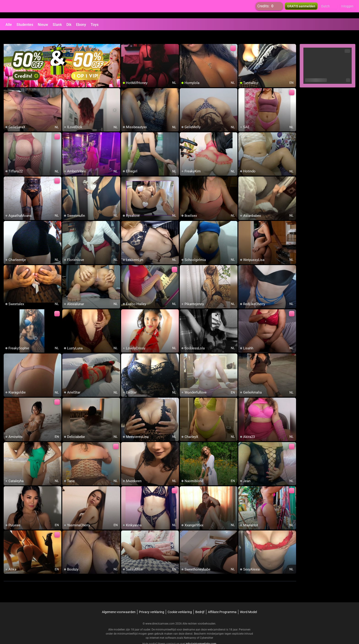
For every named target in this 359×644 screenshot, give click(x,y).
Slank (57, 25)
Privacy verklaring (152, 601)
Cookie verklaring (180, 601)
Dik (69, 25)
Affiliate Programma (222, 601)
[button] (328, 9)
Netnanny (190, 627)
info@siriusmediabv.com (201, 633)
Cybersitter (207, 627)
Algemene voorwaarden (119, 601)
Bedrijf (200, 601)
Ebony (81, 25)
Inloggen (347, 9)
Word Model (248, 601)
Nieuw (43, 25)
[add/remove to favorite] (125, 37)
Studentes (25, 25)
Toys (95, 25)
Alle (9, 25)
